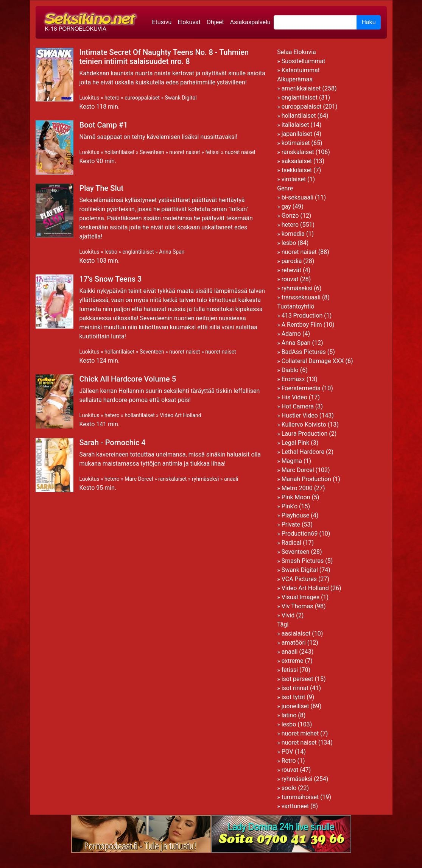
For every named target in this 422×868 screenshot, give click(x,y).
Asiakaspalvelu (250, 22)
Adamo (291, 334)
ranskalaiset (172, 479)
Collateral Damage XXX (313, 361)
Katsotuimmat (301, 70)
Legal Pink (296, 443)
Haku (368, 22)
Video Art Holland (180, 415)
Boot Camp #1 (104, 125)
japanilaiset (297, 134)
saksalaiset (297, 161)
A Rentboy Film (302, 325)
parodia (292, 261)
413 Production (302, 316)
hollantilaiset (120, 152)
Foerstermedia (301, 388)
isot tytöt (294, 697)
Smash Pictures (303, 561)
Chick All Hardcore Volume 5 (128, 379)
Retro (289, 761)
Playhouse (296, 515)
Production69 (300, 534)
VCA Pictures (299, 579)
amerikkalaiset (301, 88)
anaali (231, 479)
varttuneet (295, 806)
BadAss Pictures (304, 352)
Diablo (290, 370)
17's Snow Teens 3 (111, 279)
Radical (291, 543)
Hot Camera (298, 406)
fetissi (212, 152)
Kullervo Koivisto (304, 425)
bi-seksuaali (297, 197)
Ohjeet (215, 22)
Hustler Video (300, 415)
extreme (293, 661)
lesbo (111, 252)
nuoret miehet (300, 733)
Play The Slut (102, 188)
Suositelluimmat (304, 61)
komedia (293, 234)
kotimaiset (296, 143)
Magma (292, 461)
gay (286, 206)
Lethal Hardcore (303, 452)
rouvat (290, 279)
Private (291, 524)
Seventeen (152, 152)
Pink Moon (296, 497)
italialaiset (295, 125)
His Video (294, 397)
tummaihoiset (300, 797)
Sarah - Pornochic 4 (113, 443)
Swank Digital (181, 98)
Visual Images (301, 597)
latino (289, 715)
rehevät (292, 270)
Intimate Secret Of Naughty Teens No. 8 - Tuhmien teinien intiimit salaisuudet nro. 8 (164, 57)
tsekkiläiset (297, 170)
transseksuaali (301, 297)
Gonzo (290, 216)
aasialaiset (296, 633)
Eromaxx (293, 379)
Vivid (288, 615)
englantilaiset (138, 252)
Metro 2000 (297, 488)
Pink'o (290, 506)
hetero (112, 98)
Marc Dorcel (139, 479)
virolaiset (294, 179)
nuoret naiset (185, 152)
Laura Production (305, 434)
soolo (289, 788)
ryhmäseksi (205, 479)
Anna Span (172, 252)
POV (287, 752)
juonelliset (295, 706)
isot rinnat (295, 688)
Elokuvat (189, 22)
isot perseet (297, 679)
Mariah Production (306, 479)
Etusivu (162, 22)
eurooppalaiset (142, 98)
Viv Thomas (297, 606)
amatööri (294, 643)
